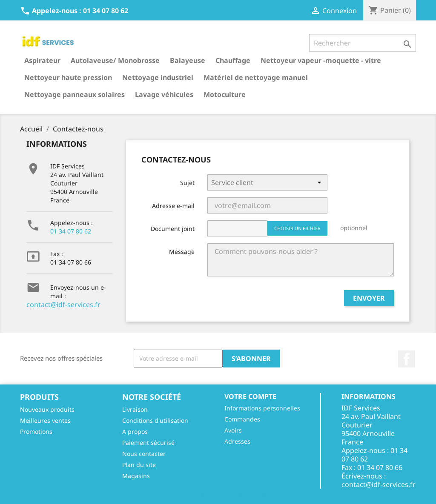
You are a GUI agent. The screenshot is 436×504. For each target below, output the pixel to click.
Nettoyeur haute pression (68, 77)
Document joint (173, 229)
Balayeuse (188, 60)
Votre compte (250, 396)
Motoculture (225, 94)
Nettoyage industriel (158, 77)
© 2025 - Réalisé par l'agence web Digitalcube (218, 493)
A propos (135, 431)
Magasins (136, 476)
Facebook (407, 359)
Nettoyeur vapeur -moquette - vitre (321, 60)
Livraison (135, 409)
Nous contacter (144, 454)
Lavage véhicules (164, 94)
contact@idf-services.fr (63, 305)
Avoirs (233, 430)
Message (182, 252)
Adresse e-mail (173, 206)
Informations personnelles (262, 408)
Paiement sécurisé (148, 443)
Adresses (237, 441)
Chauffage (233, 60)
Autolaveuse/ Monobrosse (115, 60)
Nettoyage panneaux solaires (75, 94)
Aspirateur (42, 60)
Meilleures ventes (45, 420)
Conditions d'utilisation (155, 420)
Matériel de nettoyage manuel (256, 77)
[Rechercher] (363, 43)
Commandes (242, 419)
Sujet (187, 183)
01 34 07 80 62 (71, 231)
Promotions (36, 431)
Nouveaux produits (47, 409)
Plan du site (139, 465)
